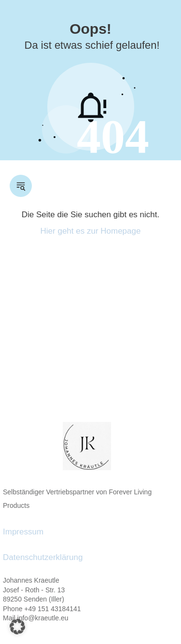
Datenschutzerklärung (43, 557)
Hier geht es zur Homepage (91, 231)
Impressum (23, 532)
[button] (17, 627)
